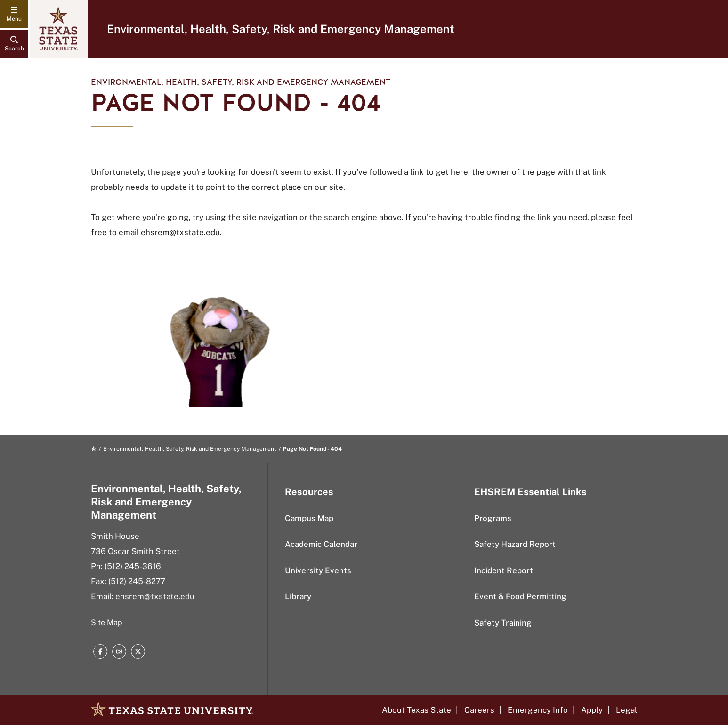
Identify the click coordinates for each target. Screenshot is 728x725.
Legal (627, 710)
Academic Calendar (321, 544)
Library (298, 596)
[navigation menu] (14, 14)
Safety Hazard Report (515, 544)
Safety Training (503, 623)
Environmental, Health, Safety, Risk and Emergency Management (281, 29)
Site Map (107, 623)
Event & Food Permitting (520, 596)
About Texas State (417, 710)
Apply (592, 710)
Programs (493, 518)
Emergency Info (538, 710)
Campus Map (309, 518)
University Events (318, 570)
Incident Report (504, 570)
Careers (479, 710)
